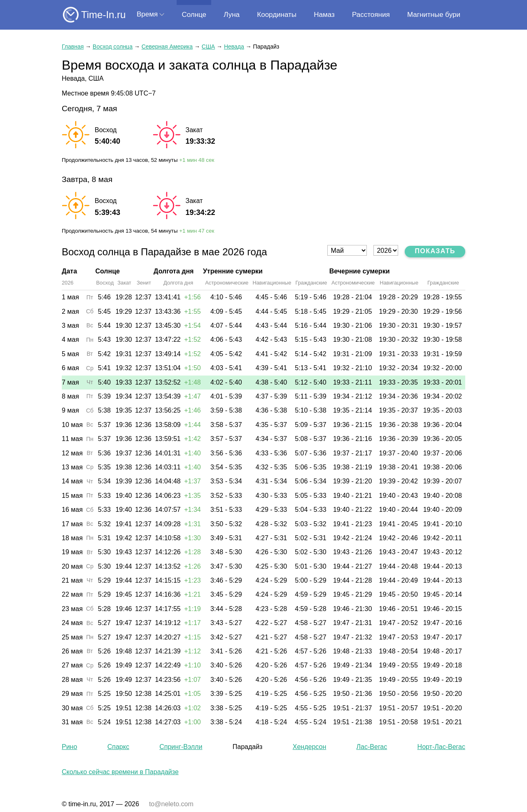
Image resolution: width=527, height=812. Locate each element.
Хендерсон (309, 747)
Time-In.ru (103, 15)
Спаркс (118, 747)
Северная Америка (167, 47)
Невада (234, 47)
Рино (69, 747)
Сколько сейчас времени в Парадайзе (120, 772)
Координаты (277, 15)
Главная (73, 47)
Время (147, 14)
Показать (435, 251)
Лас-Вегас (372, 747)
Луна (232, 15)
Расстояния (371, 15)
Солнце (194, 15)
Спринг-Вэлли (181, 747)
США (208, 47)
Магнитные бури (434, 15)
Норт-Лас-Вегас (441, 747)
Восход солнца (113, 47)
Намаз (324, 15)
